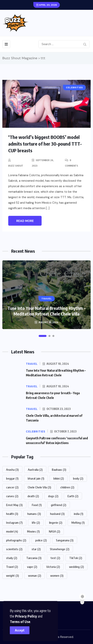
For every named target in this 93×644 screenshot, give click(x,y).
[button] (43, 336)
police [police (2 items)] (41, 540)
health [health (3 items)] (12, 514)
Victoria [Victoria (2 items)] (53, 567)
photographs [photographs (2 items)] (16, 540)
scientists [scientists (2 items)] (14, 549)
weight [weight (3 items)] (12, 576)
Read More (25, 221)
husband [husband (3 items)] (57, 514)
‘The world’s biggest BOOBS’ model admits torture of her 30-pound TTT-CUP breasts (45, 144)
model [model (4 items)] (12, 531)
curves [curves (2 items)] (12, 496)
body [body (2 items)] (78, 478)
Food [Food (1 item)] (37, 505)
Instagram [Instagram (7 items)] (14, 523)
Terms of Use (20, 622)
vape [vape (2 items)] (32, 567)
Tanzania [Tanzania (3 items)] (34, 558)
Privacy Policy (26, 616)
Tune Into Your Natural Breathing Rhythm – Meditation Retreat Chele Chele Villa (46, 311)
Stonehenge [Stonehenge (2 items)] (60, 549)
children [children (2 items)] (67, 487)
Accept (20, 630)
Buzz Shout (16, 166)
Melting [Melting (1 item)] (78, 523)
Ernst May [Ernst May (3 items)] (14, 505)
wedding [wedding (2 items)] (76, 567)
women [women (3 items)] (57, 576)
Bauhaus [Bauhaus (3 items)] (59, 470)
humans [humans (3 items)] (34, 514)
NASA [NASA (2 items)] (54, 531)
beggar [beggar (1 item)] (12, 478)
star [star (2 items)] (36, 549)
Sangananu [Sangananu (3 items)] (65, 540)
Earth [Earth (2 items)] (73, 496)
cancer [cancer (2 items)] (12, 487)
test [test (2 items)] (55, 558)
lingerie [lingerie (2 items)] (56, 523)
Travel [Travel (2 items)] (12, 567)
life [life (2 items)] (36, 523)
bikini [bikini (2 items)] (59, 478)
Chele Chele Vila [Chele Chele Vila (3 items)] (39, 487)
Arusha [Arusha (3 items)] (12, 470)
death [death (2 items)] (33, 496)
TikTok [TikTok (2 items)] (76, 558)
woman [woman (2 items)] (35, 576)
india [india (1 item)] (78, 514)
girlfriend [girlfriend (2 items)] (58, 505)
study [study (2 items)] (12, 558)
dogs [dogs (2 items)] (53, 496)
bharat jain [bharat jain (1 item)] (36, 478)
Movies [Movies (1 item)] (33, 531)
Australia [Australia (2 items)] (35, 470)
